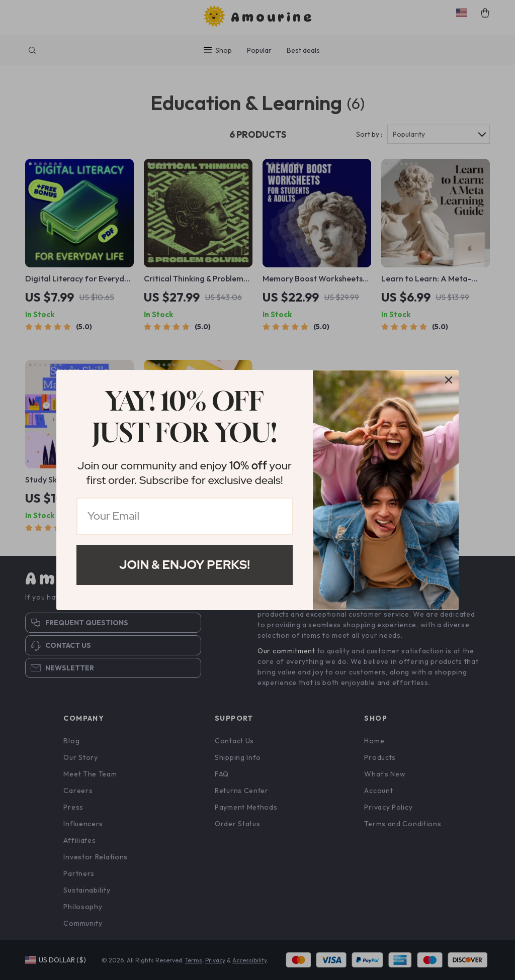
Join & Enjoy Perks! (185, 565)
